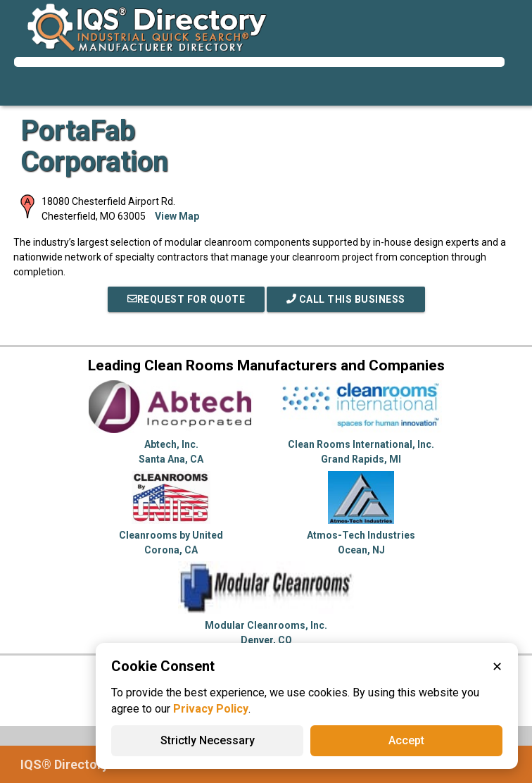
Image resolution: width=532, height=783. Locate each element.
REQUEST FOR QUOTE (186, 299)
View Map (177, 216)
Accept (406, 740)
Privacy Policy (211, 709)
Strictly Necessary (208, 740)
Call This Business (346, 299)
